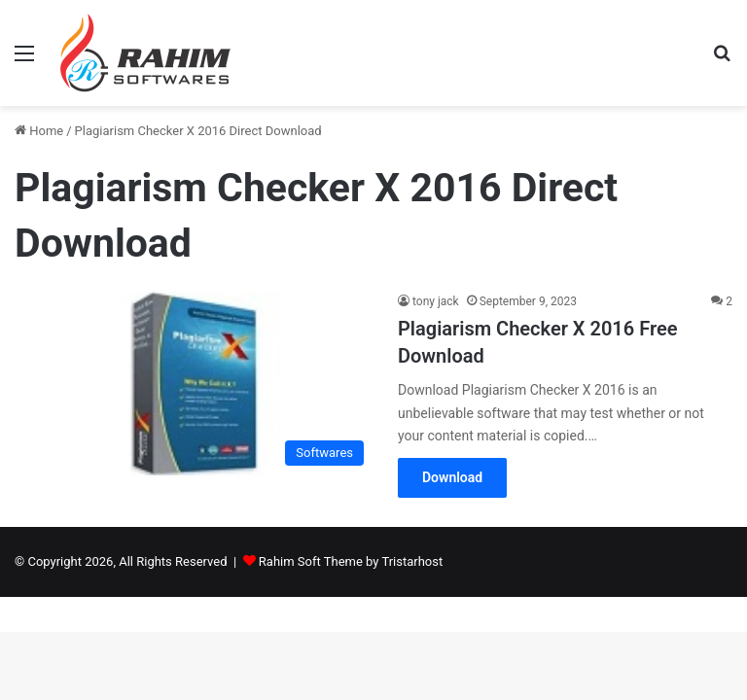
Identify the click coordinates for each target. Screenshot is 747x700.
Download (452, 477)
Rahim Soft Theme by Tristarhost (351, 561)
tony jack (436, 301)
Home (39, 131)
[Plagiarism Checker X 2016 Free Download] (194, 384)
